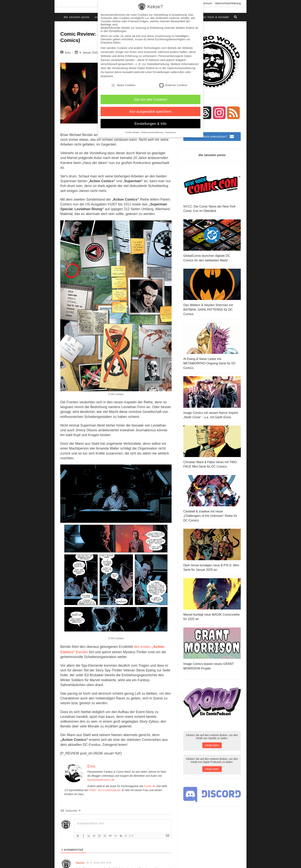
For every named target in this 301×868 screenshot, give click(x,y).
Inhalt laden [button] (212, 742)
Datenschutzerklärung (228, 3)
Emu (68, 53)
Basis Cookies (123, 85)
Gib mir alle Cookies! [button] (151, 99)
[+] (131, 834)
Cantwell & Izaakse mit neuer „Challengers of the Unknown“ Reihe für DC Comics (210, 514)
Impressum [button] (171, 132)
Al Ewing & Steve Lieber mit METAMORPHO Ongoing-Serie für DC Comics (210, 362)
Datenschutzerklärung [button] (153, 132)
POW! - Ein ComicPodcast (105, 789)
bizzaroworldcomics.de (101, 779)
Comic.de (150, 785)
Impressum (206, 3)
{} (126, 834)
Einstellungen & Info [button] (151, 124)
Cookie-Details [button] (132, 132)
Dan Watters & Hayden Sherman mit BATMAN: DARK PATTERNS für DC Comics (208, 309)
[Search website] (236, 17)
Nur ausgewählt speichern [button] (151, 112)
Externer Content (173, 85)
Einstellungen (161, 72)
